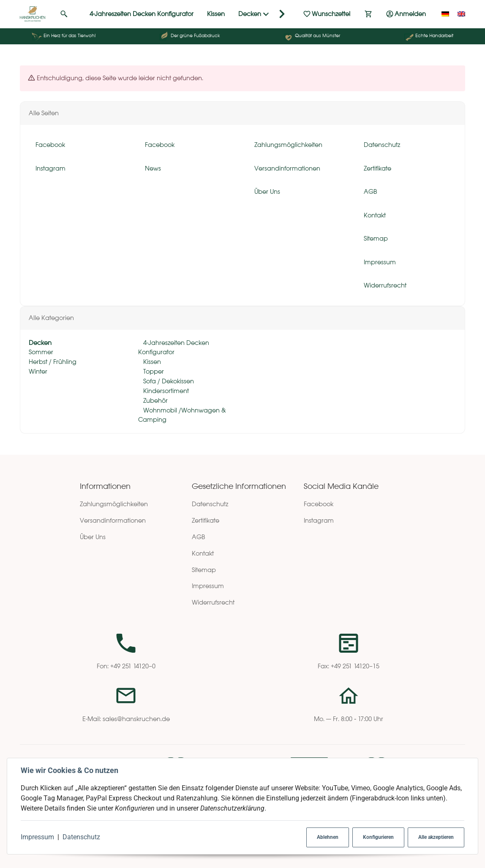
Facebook (319, 504)
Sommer (41, 352)
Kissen (151, 362)
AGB (199, 537)
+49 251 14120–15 (355, 666)
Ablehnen (328, 837)
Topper (153, 371)
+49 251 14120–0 (133, 666)
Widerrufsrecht (213, 602)
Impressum (37, 837)
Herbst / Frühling (53, 362)
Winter (38, 371)
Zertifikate (206, 520)
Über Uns (93, 537)
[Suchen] (64, 14)
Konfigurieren (378, 837)
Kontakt (203, 553)
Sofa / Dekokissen (168, 381)
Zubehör (155, 400)
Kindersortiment (165, 391)
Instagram (319, 520)
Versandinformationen (113, 520)
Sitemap (204, 570)
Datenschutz (81, 837)
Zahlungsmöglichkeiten (114, 504)
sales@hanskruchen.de (136, 719)
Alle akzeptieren (436, 837)
